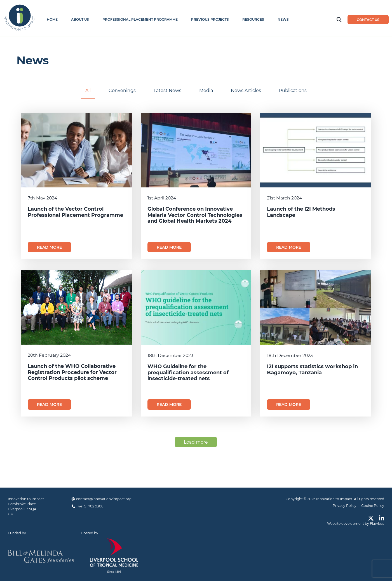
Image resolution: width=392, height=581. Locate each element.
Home (52, 19)
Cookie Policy (373, 506)
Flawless (377, 524)
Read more (49, 247)
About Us (80, 19)
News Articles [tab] (246, 90)
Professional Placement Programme (140, 19)
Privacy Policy (345, 506)
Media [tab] (206, 90)
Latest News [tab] (167, 90)
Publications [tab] (293, 90)
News (283, 19)
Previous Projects (210, 19)
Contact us (368, 20)
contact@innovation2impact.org (104, 499)
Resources (253, 19)
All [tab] (88, 90)
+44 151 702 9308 (90, 506)
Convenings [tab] (122, 90)
